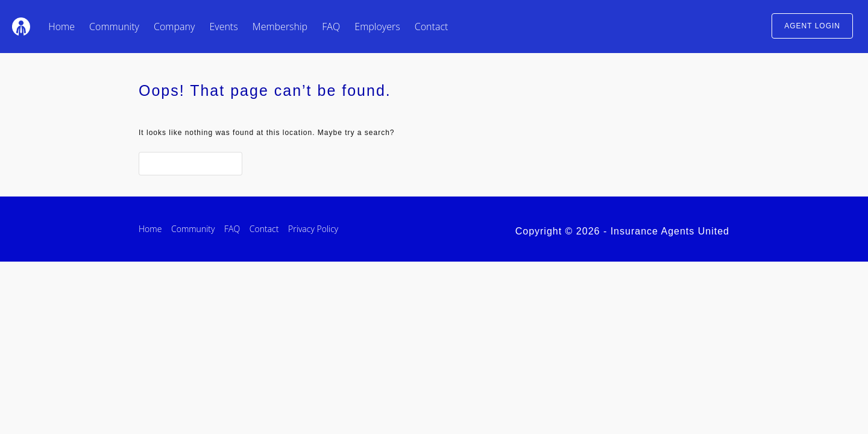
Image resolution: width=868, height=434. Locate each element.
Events (223, 27)
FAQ (331, 27)
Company (174, 27)
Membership (280, 27)
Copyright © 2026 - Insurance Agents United (622, 231)
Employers (377, 27)
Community (114, 27)
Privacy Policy (313, 229)
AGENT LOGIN (812, 26)
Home (61, 27)
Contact (432, 27)
